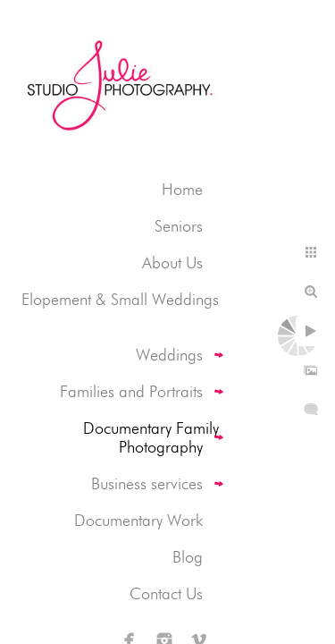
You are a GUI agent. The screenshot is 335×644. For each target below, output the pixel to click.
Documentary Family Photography (151, 437)
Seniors (179, 226)
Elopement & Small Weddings (120, 299)
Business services (147, 483)
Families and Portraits (131, 391)
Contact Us (166, 593)
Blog (188, 557)
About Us (172, 263)
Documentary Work (138, 520)
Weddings (169, 355)
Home (182, 189)
